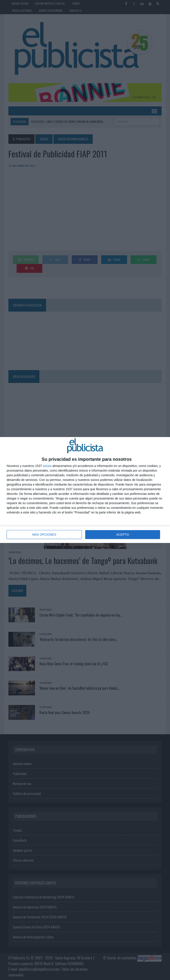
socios (47, 466)
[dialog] (85, 490)
